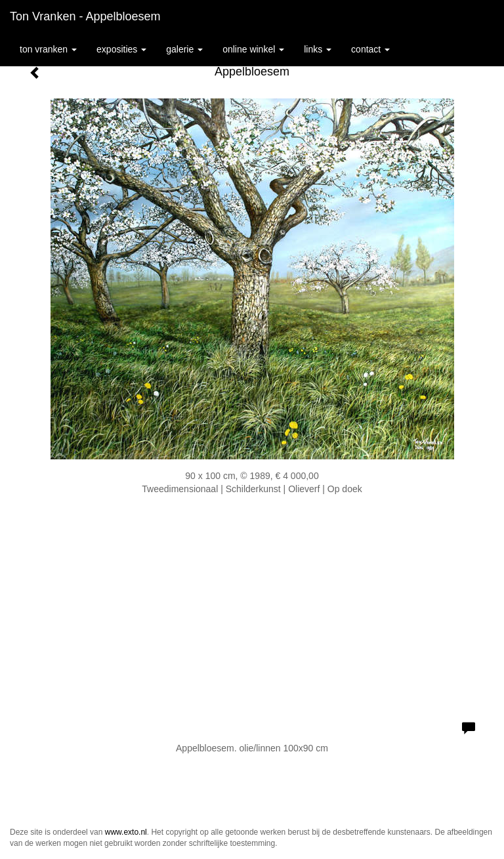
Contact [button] (370, 49)
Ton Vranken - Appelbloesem (85, 16)
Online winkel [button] (253, 49)
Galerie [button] (184, 49)
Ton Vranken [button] (48, 49)
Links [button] (318, 49)
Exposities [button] (121, 49)
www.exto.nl (126, 832)
